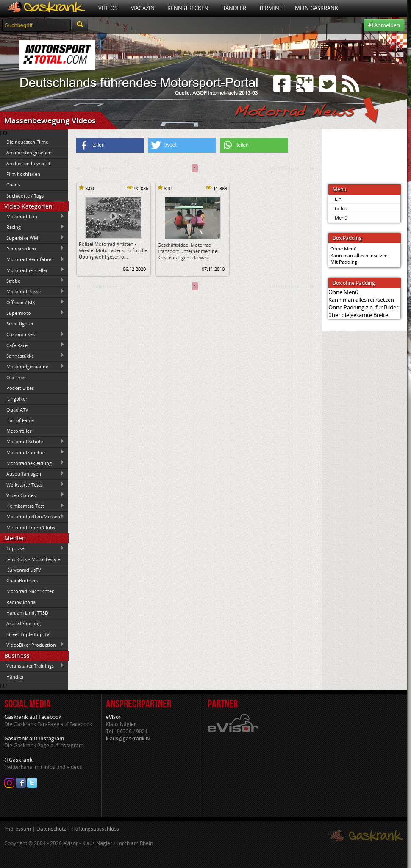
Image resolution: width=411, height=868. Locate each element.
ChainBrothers (22, 580)
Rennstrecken (188, 8)
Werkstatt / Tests (32, 484)
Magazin (142, 8)
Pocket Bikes (20, 388)
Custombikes (32, 334)
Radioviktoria (21, 602)
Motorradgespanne (32, 367)
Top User (32, 548)
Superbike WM (32, 238)
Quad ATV (17, 410)
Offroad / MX (32, 302)
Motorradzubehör (32, 452)
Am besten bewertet (28, 163)
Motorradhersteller (32, 270)
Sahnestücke (32, 356)
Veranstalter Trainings (32, 666)
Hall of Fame (20, 420)
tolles (341, 208)
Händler (234, 8)
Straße (32, 281)
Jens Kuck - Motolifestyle (33, 559)
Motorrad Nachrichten (31, 591)
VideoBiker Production (32, 645)
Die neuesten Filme (27, 142)
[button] (110, 145)
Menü (341, 218)
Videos (108, 8)
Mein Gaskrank (317, 8)
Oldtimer (16, 377)
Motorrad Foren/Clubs (31, 527)
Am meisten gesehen (29, 152)
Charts (13, 185)
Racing (32, 227)
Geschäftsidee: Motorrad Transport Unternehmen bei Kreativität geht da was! (188, 251)
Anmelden (384, 25)
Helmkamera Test (32, 506)
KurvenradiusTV (24, 570)
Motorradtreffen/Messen (32, 517)
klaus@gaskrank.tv (128, 739)
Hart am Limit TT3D (27, 613)
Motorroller (19, 431)
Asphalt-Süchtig (24, 623)
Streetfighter (20, 324)
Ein (338, 199)
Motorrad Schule (32, 442)
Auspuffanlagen (32, 474)
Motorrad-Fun (32, 217)
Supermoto (32, 313)
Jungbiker (17, 399)
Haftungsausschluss (95, 829)
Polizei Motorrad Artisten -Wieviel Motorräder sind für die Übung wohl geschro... (113, 250)
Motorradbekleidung (32, 463)
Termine (271, 8)
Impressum (18, 829)
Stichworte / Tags (25, 196)
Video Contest (32, 495)
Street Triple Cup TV (28, 634)
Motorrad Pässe (32, 292)
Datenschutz (51, 829)
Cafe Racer (32, 345)
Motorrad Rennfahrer (32, 259)
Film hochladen (23, 174)
